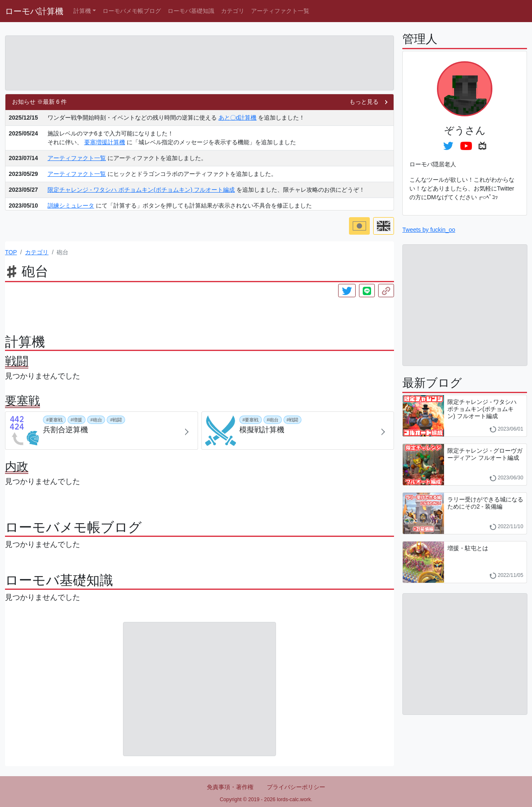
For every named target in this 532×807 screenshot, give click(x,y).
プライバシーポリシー (296, 787)
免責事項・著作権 (230, 787)
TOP (11, 252)
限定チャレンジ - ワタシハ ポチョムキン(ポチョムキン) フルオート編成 (141, 190)
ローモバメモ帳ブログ (132, 11)
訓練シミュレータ (71, 206)
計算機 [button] (82, 11)
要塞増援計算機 (105, 142)
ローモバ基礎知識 (191, 11)
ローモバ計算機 (34, 11)
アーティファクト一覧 (280, 11)
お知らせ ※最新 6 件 (39, 102)
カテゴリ (233, 11)
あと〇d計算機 (238, 118)
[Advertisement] (199, 63)
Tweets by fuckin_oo (429, 230)
